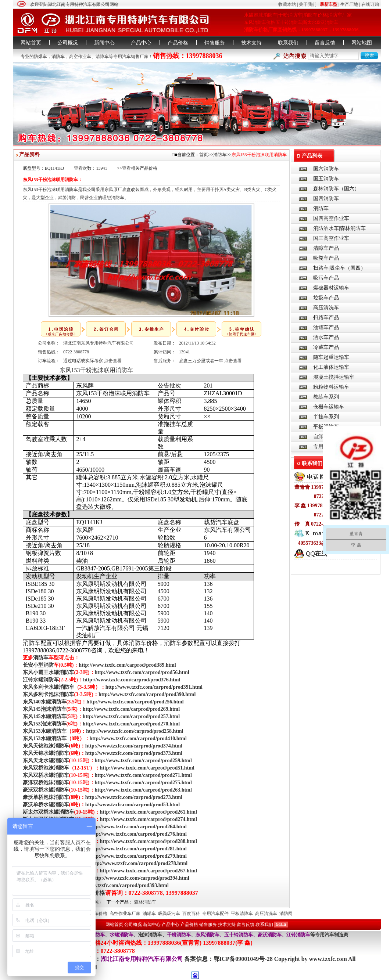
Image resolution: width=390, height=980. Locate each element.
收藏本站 (287, 4)
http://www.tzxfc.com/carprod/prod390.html (147, 694)
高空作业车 (80, 57)
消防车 (58, 57)
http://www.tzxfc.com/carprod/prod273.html (134, 797)
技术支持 (251, 43)
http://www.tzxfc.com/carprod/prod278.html (139, 863)
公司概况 (68, 43)
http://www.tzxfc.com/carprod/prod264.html (138, 827)
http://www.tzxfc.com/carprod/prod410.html (138, 738)
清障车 (102, 57)
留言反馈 (325, 43)
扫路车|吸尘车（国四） (339, 268)
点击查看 (113, 361)
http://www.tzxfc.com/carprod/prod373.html (134, 753)
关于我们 (308, 4)
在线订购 (370, 4)
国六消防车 (326, 169)
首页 (204, 155)
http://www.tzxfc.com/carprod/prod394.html (141, 878)
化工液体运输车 (331, 367)
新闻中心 (104, 43)
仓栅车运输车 (329, 407)
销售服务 (215, 43)
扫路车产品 (326, 318)
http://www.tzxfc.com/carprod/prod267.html (149, 871)
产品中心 (141, 43)
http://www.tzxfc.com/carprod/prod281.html (138, 849)
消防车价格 (96, 914)
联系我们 (288, 43)
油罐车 (149, 914)
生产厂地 (349, 4)
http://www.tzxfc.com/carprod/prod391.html (154, 687)
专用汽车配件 (215, 914)
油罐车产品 (326, 327)
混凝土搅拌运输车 (334, 377)
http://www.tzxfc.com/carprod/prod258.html (135, 731)
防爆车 (40, 57)
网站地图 (362, 43)
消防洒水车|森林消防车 (339, 228)
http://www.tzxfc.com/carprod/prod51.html (147, 768)
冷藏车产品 (326, 347)
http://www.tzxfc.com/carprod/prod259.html (143, 761)
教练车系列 (326, 397)
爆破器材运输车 (331, 288)
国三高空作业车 (331, 238)
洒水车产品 (326, 337)
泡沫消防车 (150, 935)
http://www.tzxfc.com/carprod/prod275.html (143, 783)
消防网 (286, 914)
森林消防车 (145, 902)
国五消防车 (326, 179)
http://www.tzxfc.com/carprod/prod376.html (132, 680)
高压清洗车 (326, 308)
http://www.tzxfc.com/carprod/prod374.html (134, 746)
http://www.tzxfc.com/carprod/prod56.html (142, 672)
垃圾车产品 (326, 298)
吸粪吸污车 (169, 914)
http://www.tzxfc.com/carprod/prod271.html (143, 775)
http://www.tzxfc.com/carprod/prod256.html (135, 702)
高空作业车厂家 (125, 914)
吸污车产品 (326, 278)
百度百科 (191, 914)
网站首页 (31, 43)
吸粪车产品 (326, 258)
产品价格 (178, 43)
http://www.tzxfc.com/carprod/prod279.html (138, 856)
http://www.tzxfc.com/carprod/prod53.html (133, 805)
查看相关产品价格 (140, 168)
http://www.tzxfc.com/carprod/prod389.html (127, 665)
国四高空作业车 (331, 218)
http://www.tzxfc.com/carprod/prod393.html (120, 885)
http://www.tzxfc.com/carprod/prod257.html (131, 716)
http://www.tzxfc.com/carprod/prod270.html (131, 724)
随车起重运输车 (331, 357)
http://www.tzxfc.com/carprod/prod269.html (131, 709)
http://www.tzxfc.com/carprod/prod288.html (149, 841)
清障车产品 (326, 248)
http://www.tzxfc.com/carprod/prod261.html (149, 812)
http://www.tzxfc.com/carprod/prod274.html (149, 819)
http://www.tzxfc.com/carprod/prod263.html (143, 790)
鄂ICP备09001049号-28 (244, 959)
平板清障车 (242, 914)
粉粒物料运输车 (331, 387)
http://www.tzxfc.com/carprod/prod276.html (138, 834)
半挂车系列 (326, 417)
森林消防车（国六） (336, 189)
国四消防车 (326, 199)
